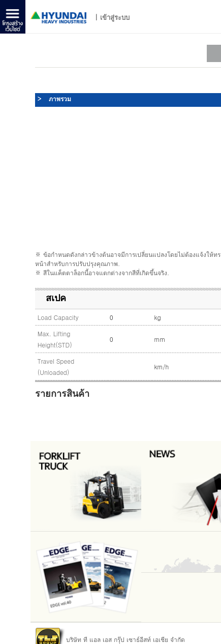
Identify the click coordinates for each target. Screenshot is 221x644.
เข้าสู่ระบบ (115, 17)
